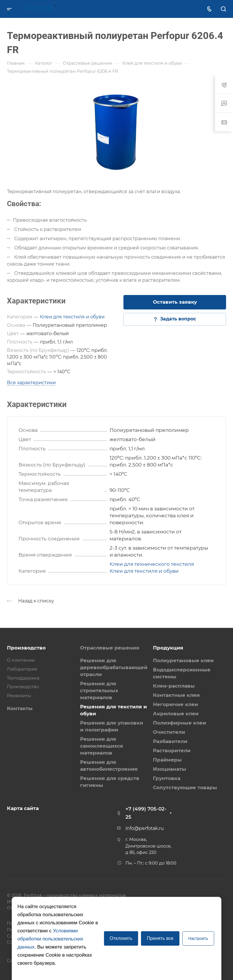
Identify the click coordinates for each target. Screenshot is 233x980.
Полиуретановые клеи (183, 660)
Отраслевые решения (110, 648)
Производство (26, 648)
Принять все (160, 938)
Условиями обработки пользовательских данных (50, 939)
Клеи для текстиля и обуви (72, 317)
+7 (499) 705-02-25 (146, 813)
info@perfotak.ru (145, 828)
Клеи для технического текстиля (152, 564)
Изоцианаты (170, 769)
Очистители (169, 732)
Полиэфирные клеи (180, 723)
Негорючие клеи (175, 704)
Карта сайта (23, 808)
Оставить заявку (175, 302)
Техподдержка (23, 678)
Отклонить (121, 938)
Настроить (198, 938)
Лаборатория (22, 669)
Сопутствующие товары (185, 787)
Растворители (172, 751)
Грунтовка (167, 778)
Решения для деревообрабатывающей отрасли (114, 667)
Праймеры (167, 760)
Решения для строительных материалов (99, 690)
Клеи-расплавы (174, 686)
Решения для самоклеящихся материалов (102, 746)
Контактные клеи (176, 695)
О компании (21, 660)
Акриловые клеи (176, 714)
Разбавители (170, 741)
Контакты (20, 708)
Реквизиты (19, 696)
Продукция (168, 648)
